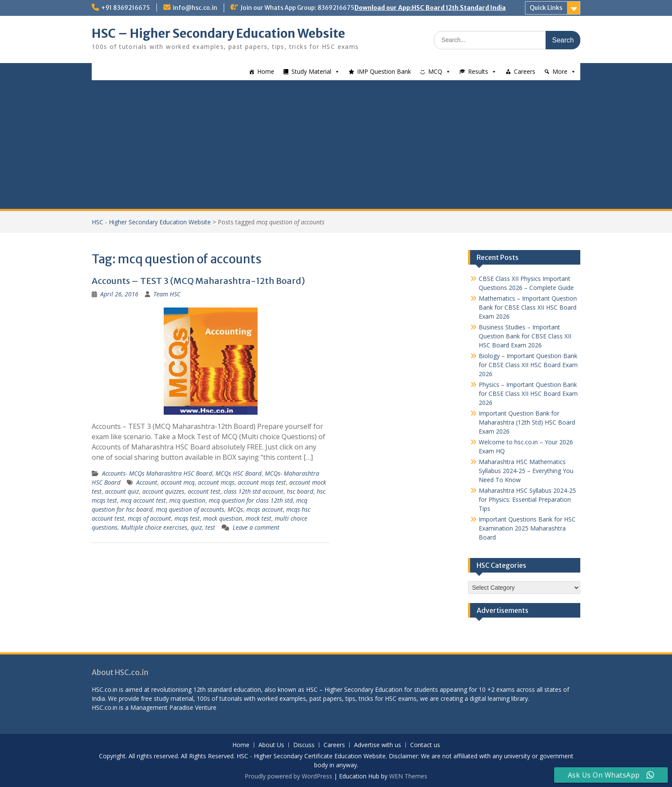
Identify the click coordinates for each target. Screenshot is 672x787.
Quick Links (546, 8)
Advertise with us (378, 745)
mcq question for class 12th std (251, 500)
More (560, 71)
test (210, 527)
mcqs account (265, 509)
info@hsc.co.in (195, 8)
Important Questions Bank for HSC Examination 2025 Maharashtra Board (527, 528)
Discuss (304, 745)
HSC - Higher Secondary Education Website (151, 222)
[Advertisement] (336, 145)
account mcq (178, 482)
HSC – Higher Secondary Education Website (218, 33)
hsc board (300, 491)
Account (147, 482)
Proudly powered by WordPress (288, 776)
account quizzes (163, 491)
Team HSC (167, 294)
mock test (258, 518)
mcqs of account (149, 518)
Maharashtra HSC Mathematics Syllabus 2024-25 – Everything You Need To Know (526, 471)
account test (204, 491)
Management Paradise (162, 707)
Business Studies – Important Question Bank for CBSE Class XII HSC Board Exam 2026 (525, 336)
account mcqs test (262, 482)
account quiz (122, 491)
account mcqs (216, 482)
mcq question (187, 500)
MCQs (235, 509)
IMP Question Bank (384, 71)
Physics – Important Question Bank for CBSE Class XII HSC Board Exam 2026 (528, 393)
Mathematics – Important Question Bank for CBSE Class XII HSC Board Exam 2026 (528, 307)
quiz (196, 527)
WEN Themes (408, 776)
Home (266, 71)
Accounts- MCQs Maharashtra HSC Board (157, 473)
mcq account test (143, 500)
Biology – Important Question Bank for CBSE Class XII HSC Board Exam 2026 (528, 365)
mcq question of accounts (190, 509)
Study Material (311, 71)
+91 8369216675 (126, 8)
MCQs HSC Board (238, 473)
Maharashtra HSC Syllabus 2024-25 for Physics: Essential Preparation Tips (527, 499)
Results (478, 71)
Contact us (425, 745)
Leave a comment (256, 527)
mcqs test (187, 518)
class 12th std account (253, 491)
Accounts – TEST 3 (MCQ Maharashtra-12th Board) (198, 281)
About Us (271, 745)
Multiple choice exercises (154, 527)
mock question (223, 518)
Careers (525, 71)
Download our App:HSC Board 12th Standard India (430, 8)
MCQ (435, 71)
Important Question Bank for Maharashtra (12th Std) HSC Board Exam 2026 (527, 422)
